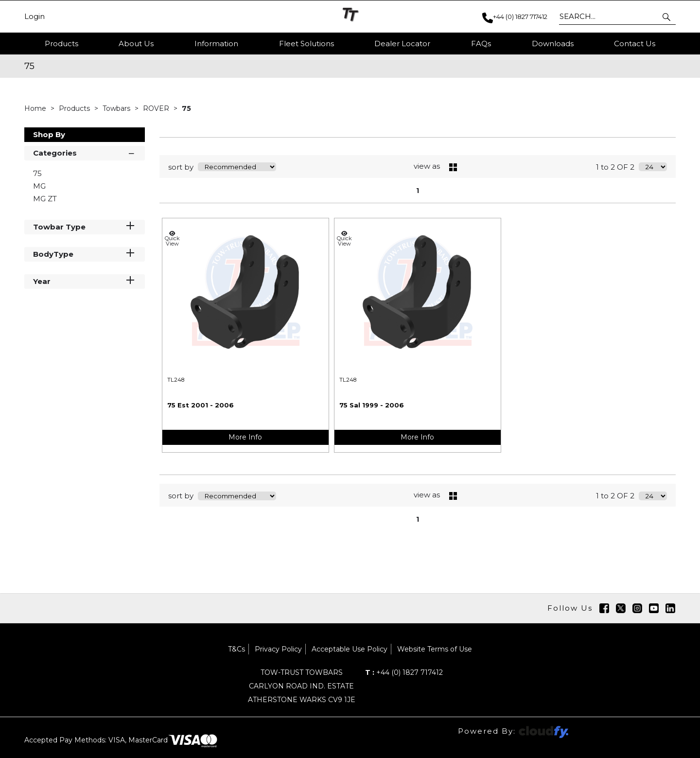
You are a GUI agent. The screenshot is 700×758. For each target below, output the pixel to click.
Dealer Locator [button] (402, 44)
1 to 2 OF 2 (615, 167)
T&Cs (236, 649)
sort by (181, 167)
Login (35, 17)
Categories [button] (85, 152)
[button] (667, 17)
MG (39, 186)
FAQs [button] (481, 44)
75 (186, 108)
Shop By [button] (49, 134)
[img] (604, 608)
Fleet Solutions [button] (306, 44)
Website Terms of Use (435, 649)
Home (36, 108)
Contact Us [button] (635, 44)
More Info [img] (245, 437)
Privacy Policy (278, 649)
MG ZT (45, 199)
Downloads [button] (553, 44)
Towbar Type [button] (85, 226)
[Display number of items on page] (653, 167)
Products (61, 44)
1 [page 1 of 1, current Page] (418, 191)
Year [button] (85, 281)
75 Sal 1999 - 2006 (372, 405)
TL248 (176, 380)
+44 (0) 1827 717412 (404, 672)
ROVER (157, 108)
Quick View (172, 238)
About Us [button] (136, 44)
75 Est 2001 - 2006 (201, 405)
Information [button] (216, 44)
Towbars (117, 108)
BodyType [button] (85, 254)
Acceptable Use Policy (350, 649)
